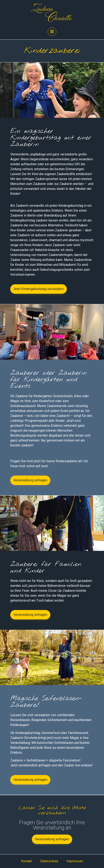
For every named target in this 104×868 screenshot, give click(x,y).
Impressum (75, 861)
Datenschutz (49, 861)
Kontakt (27, 861)
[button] (39, 289)
